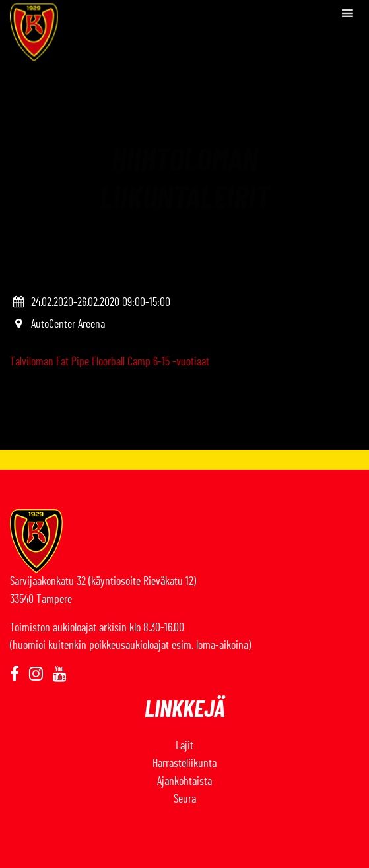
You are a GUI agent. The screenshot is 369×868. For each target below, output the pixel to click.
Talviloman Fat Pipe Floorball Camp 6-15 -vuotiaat (110, 362)
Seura (185, 799)
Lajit (184, 746)
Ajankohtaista (184, 782)
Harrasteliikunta (184, 764)
